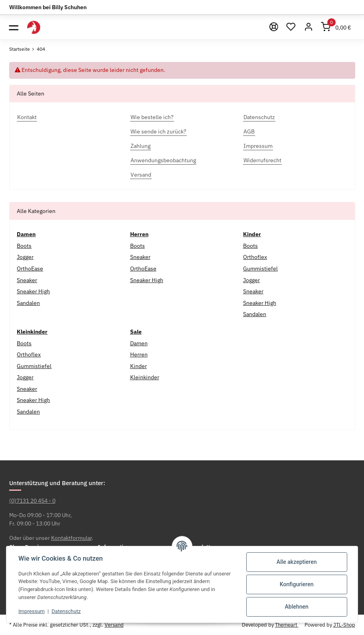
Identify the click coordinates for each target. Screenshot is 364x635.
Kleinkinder (145, 377)
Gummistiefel (260, 269)
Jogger (25, 257)
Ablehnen (297, 607)
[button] (309, 27)
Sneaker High (33, 291)
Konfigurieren (297, 584)
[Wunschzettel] (291, 27)
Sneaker (27, 280)
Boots (24, 246)
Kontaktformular (71, 538)
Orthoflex (255, 257)
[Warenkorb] (336, 27)
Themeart (287, 625)
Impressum (32, 611)
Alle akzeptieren (297, 562)
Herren (139, 354)
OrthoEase (30, 269)
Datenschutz (66, 611)
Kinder (138, 366)
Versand (114, 625)
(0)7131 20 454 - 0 (32, 501)
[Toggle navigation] (14, 27)
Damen (139, 343)
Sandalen (28, 303)
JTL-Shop (344, 625)
